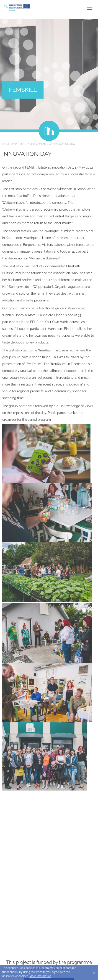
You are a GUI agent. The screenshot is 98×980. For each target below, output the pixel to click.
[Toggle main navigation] (89, 8)
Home (6, 144)
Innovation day (64, 144)
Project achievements (32, 144)
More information (40, 976)
